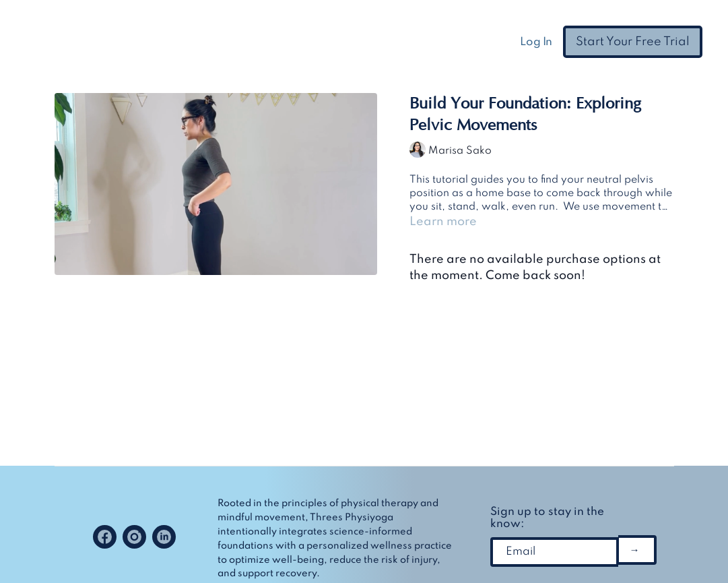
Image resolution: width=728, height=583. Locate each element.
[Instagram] (134, 537)
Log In (536, 42)
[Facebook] (105, 537)
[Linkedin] (164, 537)
